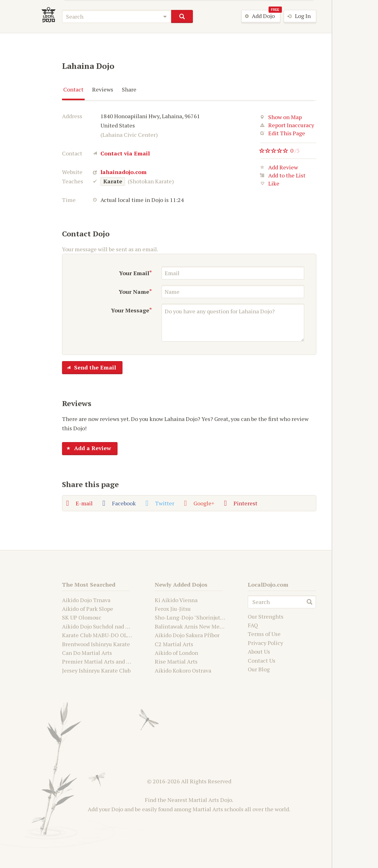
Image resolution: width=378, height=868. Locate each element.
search (182, 16)
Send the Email (89, 368)
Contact (73, 89)
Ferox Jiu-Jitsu (173, 609)
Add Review (279, 168)
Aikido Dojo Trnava (86, 600)
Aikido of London (176, 653)
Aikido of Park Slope (88, 609)
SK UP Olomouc (82, 617)
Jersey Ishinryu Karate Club (96, 670)
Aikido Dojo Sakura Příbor (187, 635)
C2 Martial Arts (174, 644)
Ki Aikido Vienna (176, 600)
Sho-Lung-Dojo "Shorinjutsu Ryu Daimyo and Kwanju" (222, 617)
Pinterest (241, 503)
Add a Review (87, 449)
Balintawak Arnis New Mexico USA (198, 626)
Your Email (134, 273)
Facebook (119, 503)
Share (129, 89)
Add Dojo (261, 16)
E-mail (80, 503)
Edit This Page (283, 133)
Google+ (199, 503)
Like (270, 185)
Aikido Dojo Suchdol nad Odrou (101, 626)
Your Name (134, 292)
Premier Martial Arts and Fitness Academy (116, 661)
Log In (297, 16)
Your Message (130, 310)
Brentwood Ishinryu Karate (96, 644)
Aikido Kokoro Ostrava (183, 670)
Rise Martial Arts (176, 661)
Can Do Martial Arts (87, 653)
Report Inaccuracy (287, 125)
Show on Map (281, 117)
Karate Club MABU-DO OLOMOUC (105, 635)
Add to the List (283, 177)
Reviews (103, 89)
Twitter (160, 503)
